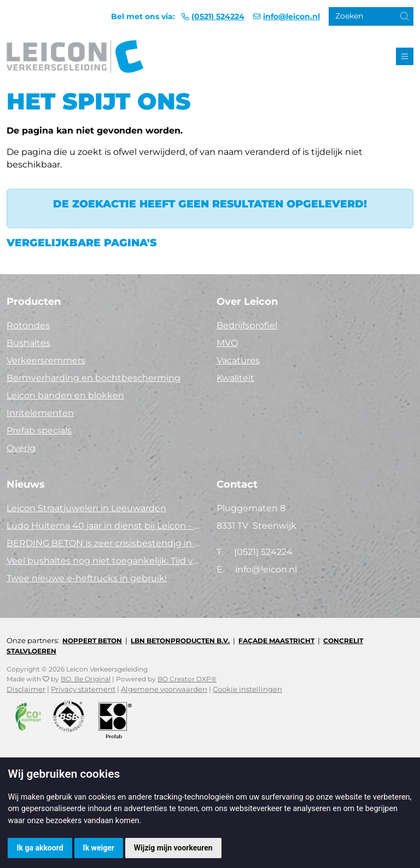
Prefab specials (39, 430)
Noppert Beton (92, 641)
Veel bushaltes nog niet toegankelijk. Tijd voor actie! (105, 561)
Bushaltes (28, 343)
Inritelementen (40, 413)
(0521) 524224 (218, 16)
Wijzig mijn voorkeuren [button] (173, 848)
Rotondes (28, 325)
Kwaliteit (235, 378)
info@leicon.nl (291, 16)
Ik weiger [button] (99, 848)
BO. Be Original (86, 679)
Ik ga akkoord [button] (40, 848)
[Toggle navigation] (405, 56)
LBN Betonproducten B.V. (180, 641)
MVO (227, 343)
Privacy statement (83, 689)
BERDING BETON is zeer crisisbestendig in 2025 (105, 543)
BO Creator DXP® (187, 679)
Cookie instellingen (247, 689)
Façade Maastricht (276, 641)
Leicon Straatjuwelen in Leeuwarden (86, 508)
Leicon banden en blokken (65, 395)
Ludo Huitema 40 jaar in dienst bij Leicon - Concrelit (105, 526)
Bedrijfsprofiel (247, 325)
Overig (21, 448)
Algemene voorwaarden (164, 689)
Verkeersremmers (46, 360)
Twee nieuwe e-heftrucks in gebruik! (87, 578)
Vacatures (238, 360)
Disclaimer (26, 689)
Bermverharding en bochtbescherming (94, 378)
